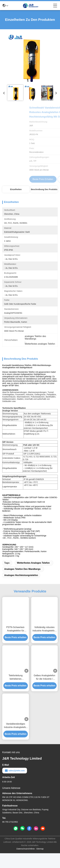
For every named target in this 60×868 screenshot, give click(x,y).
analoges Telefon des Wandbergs (22, 584)
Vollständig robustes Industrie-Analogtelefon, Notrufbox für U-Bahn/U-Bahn (45, 644)
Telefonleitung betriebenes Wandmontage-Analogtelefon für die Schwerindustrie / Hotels (16, 692)
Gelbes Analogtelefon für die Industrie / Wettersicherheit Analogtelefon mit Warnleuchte (44, 692)
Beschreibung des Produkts (44, 189)
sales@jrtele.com (15, 785)
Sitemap (40, 864)
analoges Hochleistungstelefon (21, 590)
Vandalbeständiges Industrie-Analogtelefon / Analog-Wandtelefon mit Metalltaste (16, 741)
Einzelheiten (16, 189)
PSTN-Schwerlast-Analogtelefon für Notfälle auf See (16, 644)
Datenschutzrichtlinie (26, 864)
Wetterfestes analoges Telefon (33, 578)
